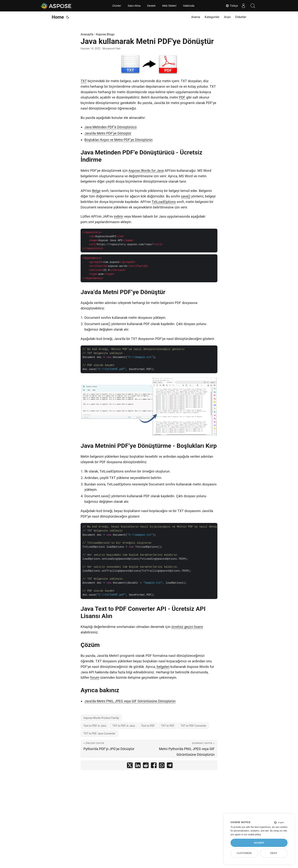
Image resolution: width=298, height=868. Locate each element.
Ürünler (117, 6)
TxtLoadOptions (164, 202)
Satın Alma (134, 6)
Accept (259, 843)
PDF (182, 97)
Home (58, 17)
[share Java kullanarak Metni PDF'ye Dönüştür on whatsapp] (162, 766)
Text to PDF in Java (95, 726)
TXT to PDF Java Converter (99, 734)
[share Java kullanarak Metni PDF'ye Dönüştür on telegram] (170, 766)
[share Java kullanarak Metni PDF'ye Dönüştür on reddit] (146, 766)
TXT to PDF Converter (193, 726)
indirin (118, 216)
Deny (274, 853)
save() (186, 196)
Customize (244, 853)
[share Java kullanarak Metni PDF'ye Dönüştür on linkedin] (138, 766)
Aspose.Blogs (105, 34)
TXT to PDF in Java (124, 726)
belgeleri (163, 667)
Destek (151, 6)
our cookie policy (252, 835)
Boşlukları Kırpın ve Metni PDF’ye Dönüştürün (118, 140)
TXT (84, 81)
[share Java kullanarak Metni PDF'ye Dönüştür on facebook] (154, 766)
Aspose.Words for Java (146, 171)
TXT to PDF (168, 726)
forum (95, 677)
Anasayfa (87, 34)
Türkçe (231, 6)
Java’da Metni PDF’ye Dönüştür (108, 133)
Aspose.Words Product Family (101, 718)
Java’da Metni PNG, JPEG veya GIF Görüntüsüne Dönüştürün (130, 701)
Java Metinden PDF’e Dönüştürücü (111, 127)
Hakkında (189, 6)
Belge (96, 191)
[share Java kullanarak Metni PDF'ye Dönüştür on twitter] (130, 766)
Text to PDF (148, 726)
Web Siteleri (169, 6)
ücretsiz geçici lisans (187, 627)
